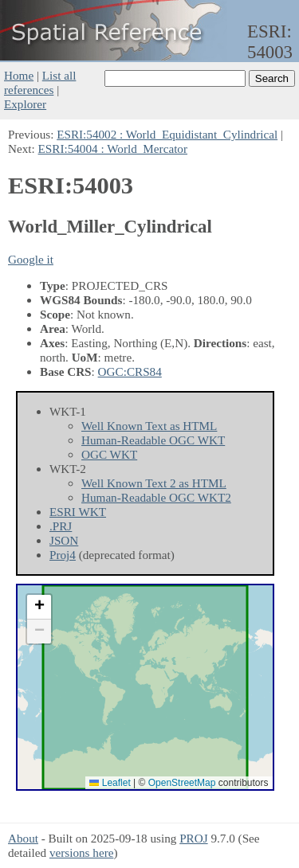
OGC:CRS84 (130, 371)
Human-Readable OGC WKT (153, 440)
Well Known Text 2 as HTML (154, 483)
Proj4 (63, 555)
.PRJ (61, 526)
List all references (40, 82)
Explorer (25, 104)
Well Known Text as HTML (149, 426)
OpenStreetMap (182, 783)
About (23, 838)
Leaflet (110, 783)
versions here (82, 852)
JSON (64, 540)
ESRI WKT (78, 512)
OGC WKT (109, 454)
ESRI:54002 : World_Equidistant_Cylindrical (167, 134)
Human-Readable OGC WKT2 (156, 497)
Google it (31, 259)
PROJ (193, 838)
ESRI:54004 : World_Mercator (113, 149)
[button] (39, 607)
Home (19, 75)
